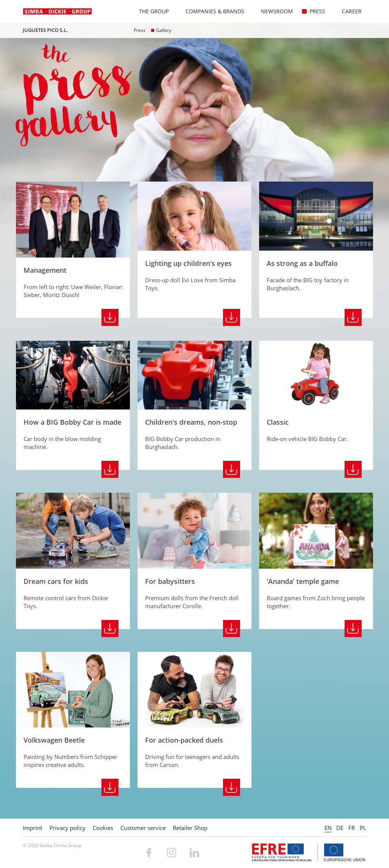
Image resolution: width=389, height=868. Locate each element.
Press (313, 11)
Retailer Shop (190, 828)
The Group (150, 11)
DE (340, 828)
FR (352, 828)
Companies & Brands (211, 11)
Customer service (143, 828)
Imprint (32, 828)
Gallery (161, 30)
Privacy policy (67, 828)
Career (348, 11)
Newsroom (273, 11)
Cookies (103, 828)
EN (328, 828)
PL (363, 828)
